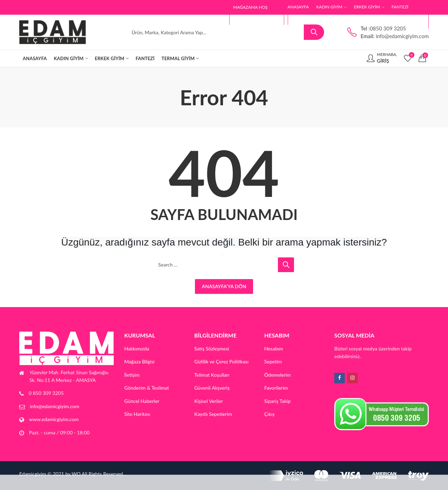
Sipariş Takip (277, 401)
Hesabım (274, 349)
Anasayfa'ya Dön (224, 286)
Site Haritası (137, 414)
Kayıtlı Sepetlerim (213, 414)
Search (314, 32)
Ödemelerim (278, 375)
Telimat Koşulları (212, 375)
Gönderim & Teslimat (147, 388)
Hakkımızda (137, 349)
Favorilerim (276, 388)
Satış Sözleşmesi (212, 349)
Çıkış (269, 414)
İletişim (132, 375)
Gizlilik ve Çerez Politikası (221, 361)
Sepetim (273, 361)
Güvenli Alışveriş (212, 388)
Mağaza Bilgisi (139, 361)
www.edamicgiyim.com (54, 419)
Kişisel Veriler (209, 401)
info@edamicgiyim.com (54, 406)
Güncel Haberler (142, 401)
